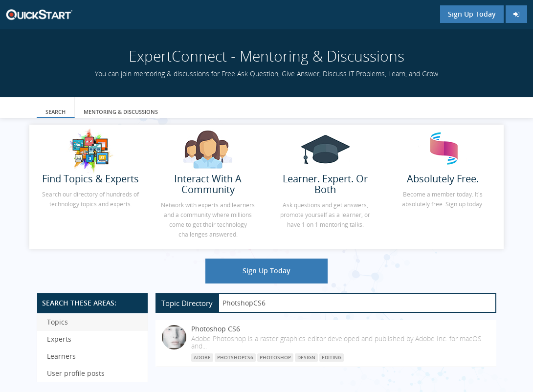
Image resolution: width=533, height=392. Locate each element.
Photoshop (275, 357)
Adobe (202, 357)
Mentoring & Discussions (121, 112)
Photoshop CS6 (216, 329)
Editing (332, 357)
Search (56, 112)
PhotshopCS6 (235, 357)
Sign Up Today (472, 14)
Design (306, 357)
